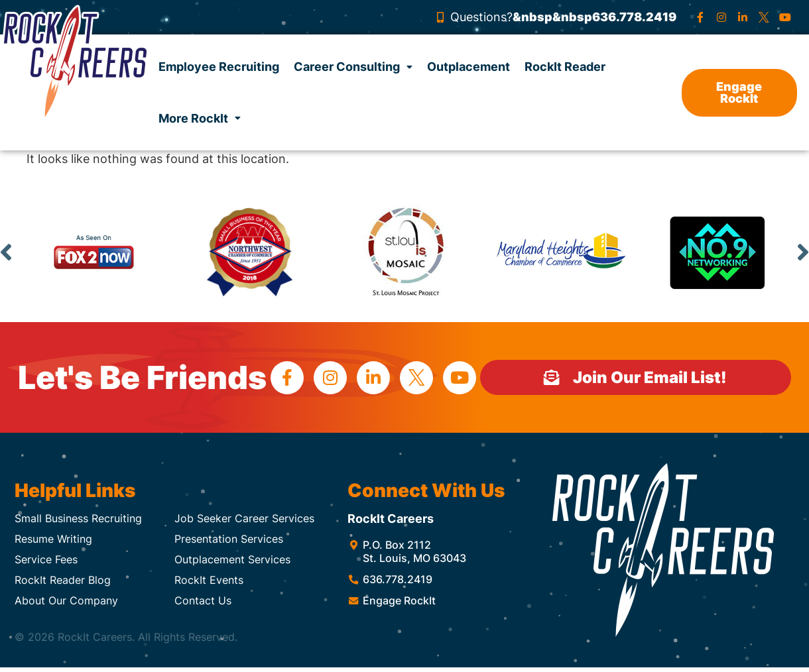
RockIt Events (209, 580)
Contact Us (203, 600)
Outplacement (468, 67)
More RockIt (200, 118)
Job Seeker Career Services (244, 518)
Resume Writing (53, 539)
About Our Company (66, 600)
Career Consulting (353, 67)
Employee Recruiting (219, 67)
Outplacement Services (232, 559)
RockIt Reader (565, 67)
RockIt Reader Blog (63, 580)
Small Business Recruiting (78, 518)
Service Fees (46, 559)
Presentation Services (229, 539)
